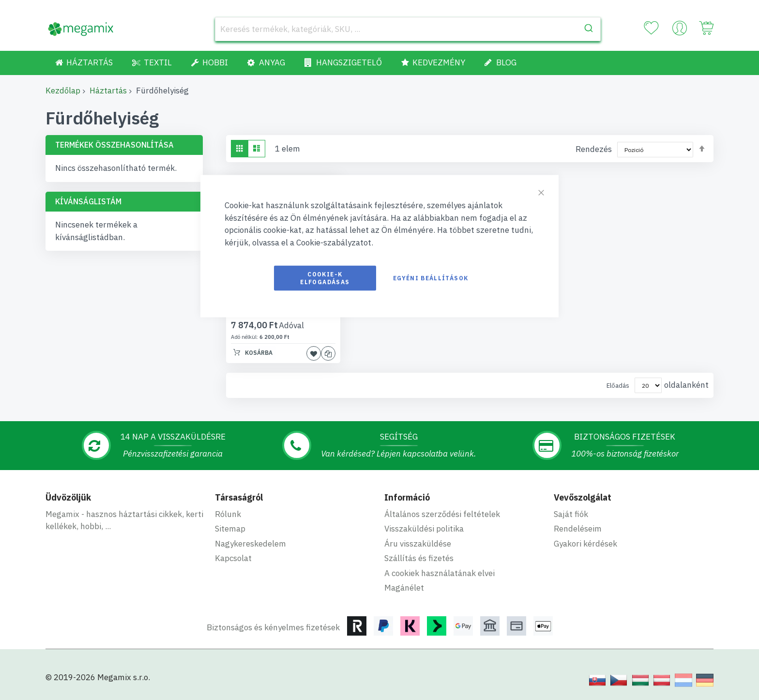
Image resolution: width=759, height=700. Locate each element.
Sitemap (230, 529)
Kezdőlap (63, 91)
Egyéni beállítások (431, 278)
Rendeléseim (578, 529)
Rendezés (594, 149)
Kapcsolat (233, 558)
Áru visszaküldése (418, 544)
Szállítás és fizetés (419, 558)
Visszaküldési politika (424, 529)
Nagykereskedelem (250, 544)
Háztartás (108, 91)
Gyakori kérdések (585, 544)
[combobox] (408, 29)
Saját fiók (571, 514)
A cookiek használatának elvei (440, 573)
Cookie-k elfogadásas (325, 278)
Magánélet (404, 588)
